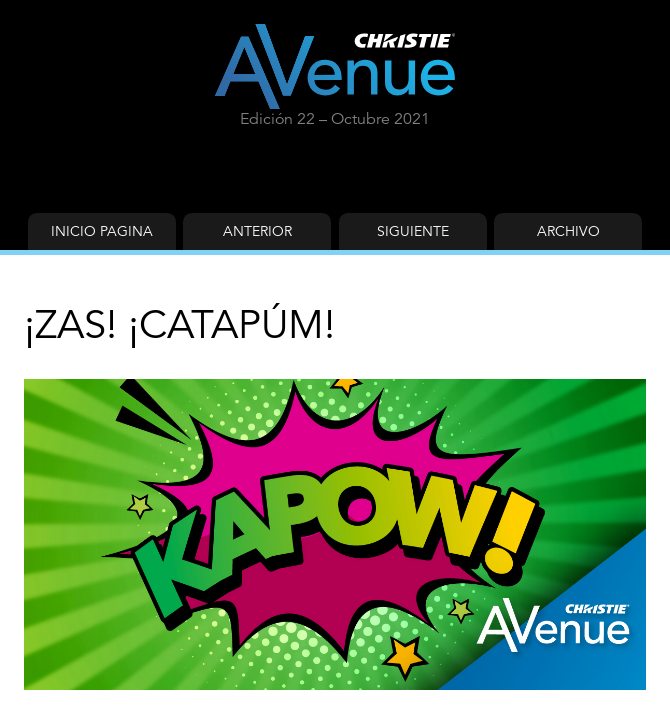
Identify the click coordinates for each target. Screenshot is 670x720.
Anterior (257, 231)
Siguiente (413, 231)
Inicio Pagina (102, 231)
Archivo (568, 231)
